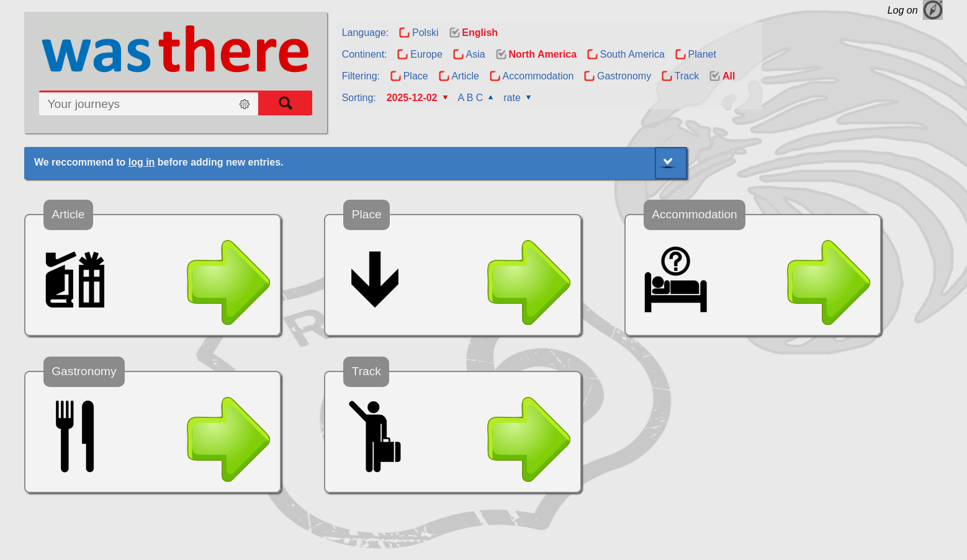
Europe (426, 54)
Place (416, 76)
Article (465, 76)
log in (142, 162)
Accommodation (538, 76)
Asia (476, 54)
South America (632, 54)
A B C (470, 98)
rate (512, 98)
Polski (425, 33)
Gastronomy (624, 76)
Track (687, 76)
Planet (702, 54)
